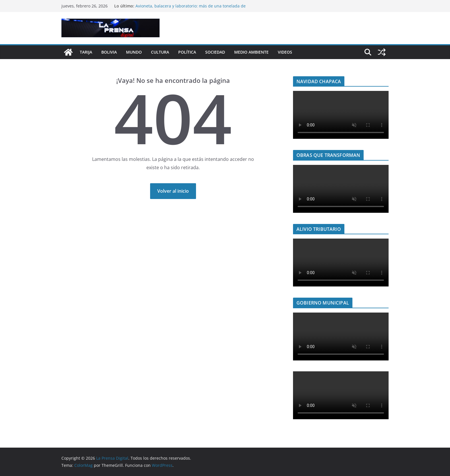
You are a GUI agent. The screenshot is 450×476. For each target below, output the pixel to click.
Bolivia (109, 52)
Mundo (134, 52)
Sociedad (215, 52)
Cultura (160, 52)
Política (187, 52)
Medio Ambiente (251, 52)
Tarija (86, 52)
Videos (285, 52)
